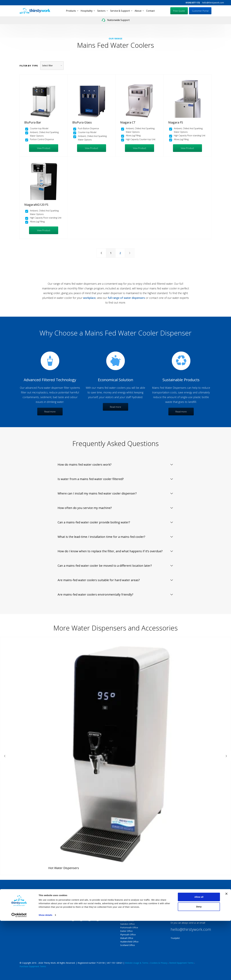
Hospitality (87, 11)
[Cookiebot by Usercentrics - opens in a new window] (19, 974)
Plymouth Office (128, 935)
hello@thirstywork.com (213, 3)
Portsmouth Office (129, 927)
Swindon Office (127, 924)
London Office (127, 920)
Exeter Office (126, 931)
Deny (199, 966)
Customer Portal (200, 11)
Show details (45, 974)
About (138, 11)
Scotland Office (128, 945)
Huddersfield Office (129, 942)
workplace (89, 298)
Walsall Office (127, 938)
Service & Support (120, 11)
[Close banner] (226, 953)
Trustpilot (175, 938)
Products (71, 11)
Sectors (101, 11)
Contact (150, 11)
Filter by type (29, 66)
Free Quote (179, 11)
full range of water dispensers (126, 298)
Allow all (199, 956)
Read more (50, 412)
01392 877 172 (193, 3)
